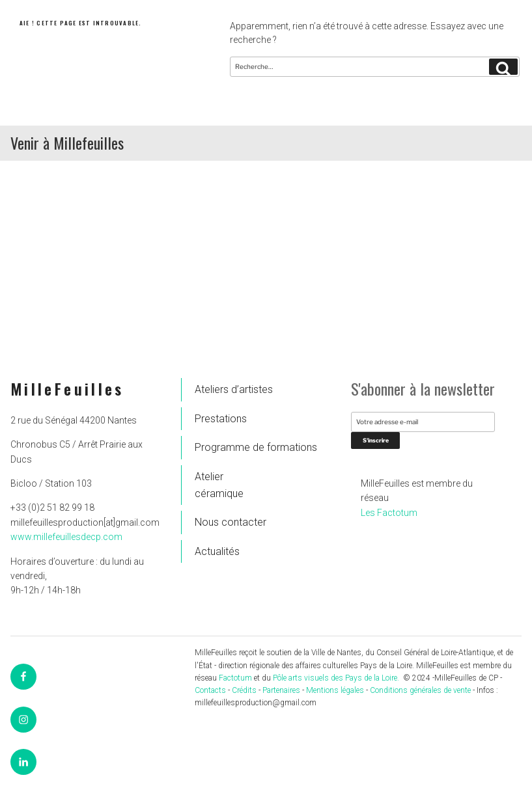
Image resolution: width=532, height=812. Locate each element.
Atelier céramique (219, 485)
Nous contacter (231, 522)
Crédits (244, 690)
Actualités (217, 551)
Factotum (235, 678)
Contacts (210, 690)
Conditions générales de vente (420, 690)
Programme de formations (234, 447)
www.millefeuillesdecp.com (66, 537)
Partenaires (281, 690)
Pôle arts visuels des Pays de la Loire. (337, 678)
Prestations (221, 419)
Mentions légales (335, 690)
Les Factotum (389, 513)
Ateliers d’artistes (234, 389)
